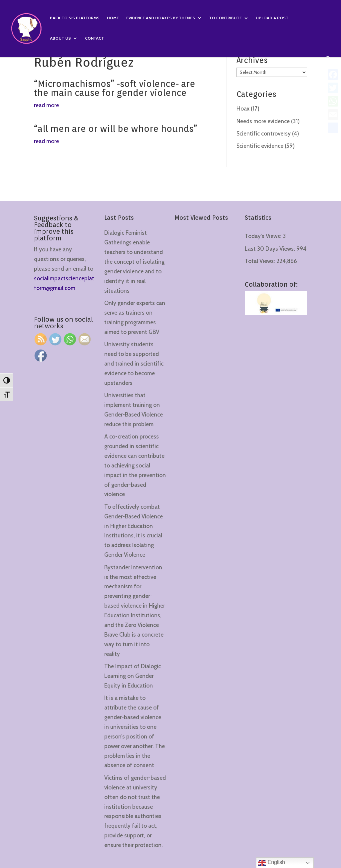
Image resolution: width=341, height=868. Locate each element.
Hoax (243, 109)
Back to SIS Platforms (75, 18)
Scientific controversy (264, 134)
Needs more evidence (263, 121)
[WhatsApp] (333, 101)
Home (113, 18)
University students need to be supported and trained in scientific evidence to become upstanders (134, 364)
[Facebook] (333, 75)
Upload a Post (272, 18)
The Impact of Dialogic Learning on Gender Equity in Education (133, 676)
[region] (87, 816)
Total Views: (261, 261)
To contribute (225, 18)
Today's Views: (264, 236)
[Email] (333, 115)
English (272, 863)
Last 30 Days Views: (271, 249)
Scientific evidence (260, 146)
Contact (94, 38)
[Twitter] (333, 88)
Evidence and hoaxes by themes (161, 18)
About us (60, 38)
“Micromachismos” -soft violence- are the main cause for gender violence (115, 88)
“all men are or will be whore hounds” (116, 129)
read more (46, 105)
